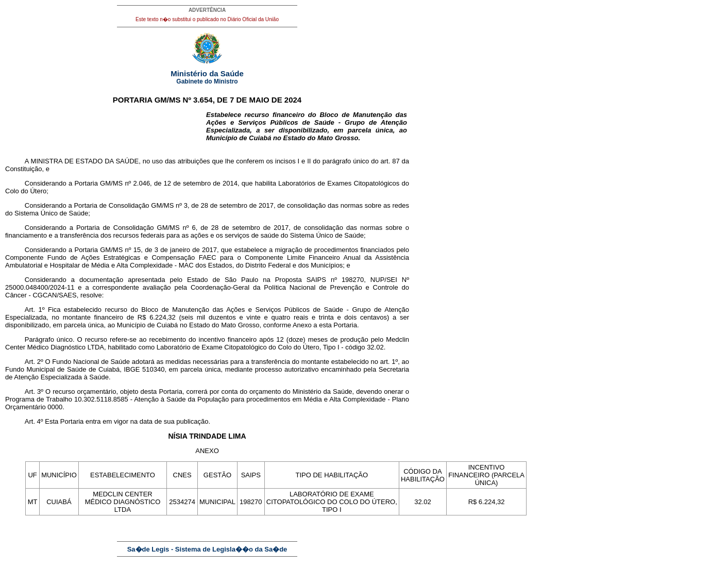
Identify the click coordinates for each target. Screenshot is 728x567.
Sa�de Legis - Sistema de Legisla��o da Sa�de (207, 549)
